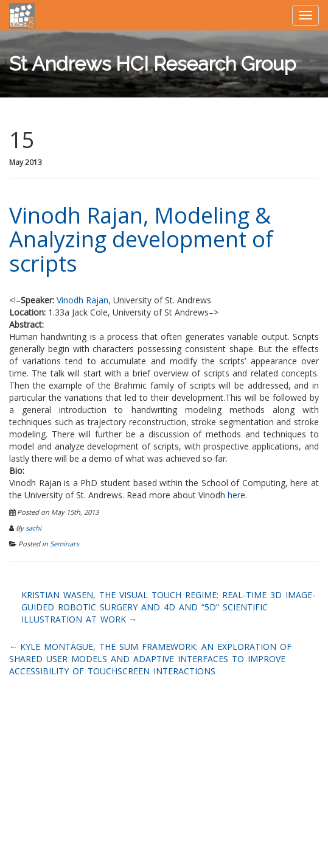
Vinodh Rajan (82, 300)
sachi (33, 528)
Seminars (65, 544)
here (236, 495)
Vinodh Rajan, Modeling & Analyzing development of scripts (141, 239)
